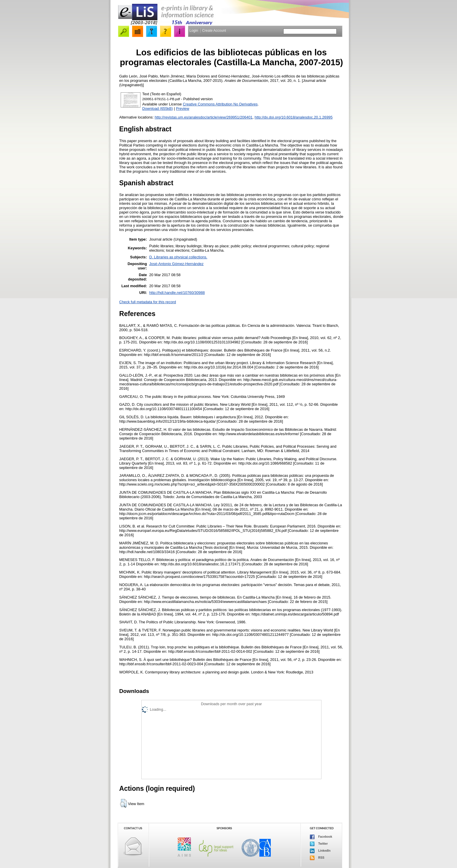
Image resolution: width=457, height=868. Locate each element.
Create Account (214, 31)
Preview (183, 108)
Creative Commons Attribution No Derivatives (220, 104)
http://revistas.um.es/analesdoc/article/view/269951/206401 (204, 117)
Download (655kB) (158, 108)
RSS (317, 858)
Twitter (319, 844)
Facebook (321, 837)
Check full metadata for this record (148, 302)
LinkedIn (320, 851)
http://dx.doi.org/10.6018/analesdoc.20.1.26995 (294, 117)
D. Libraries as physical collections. (178, 257)
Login (194, 31)
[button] (123, 803)
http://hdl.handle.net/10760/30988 (177, 293)
